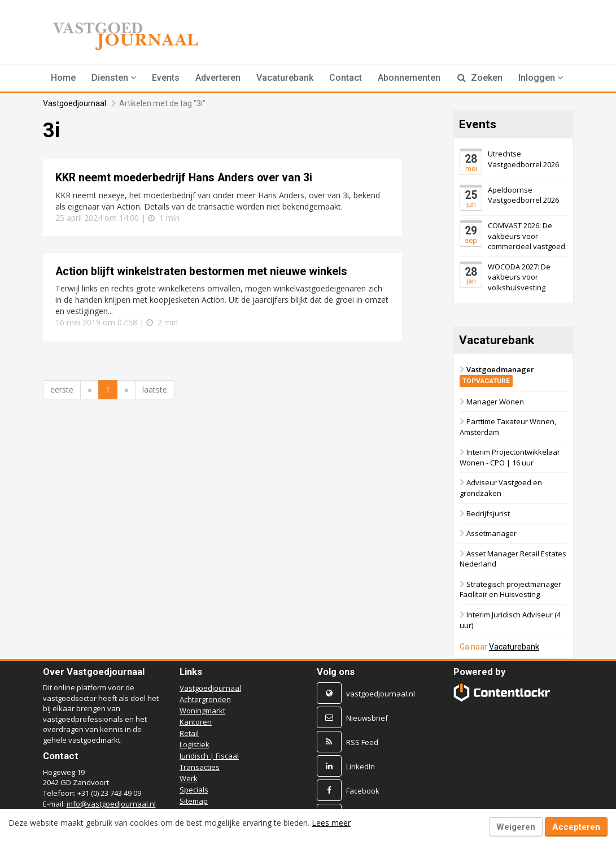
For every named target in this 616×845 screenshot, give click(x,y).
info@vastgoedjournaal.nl (111, 804)
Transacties (200, 767)
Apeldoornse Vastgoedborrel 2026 (523, 195)
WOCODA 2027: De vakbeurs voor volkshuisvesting (519, 277)
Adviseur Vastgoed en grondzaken (501, 488)
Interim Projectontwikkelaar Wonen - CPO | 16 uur (510, 458)
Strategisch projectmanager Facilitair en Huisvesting (510, 589)
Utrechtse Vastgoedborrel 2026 (523, 159)
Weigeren (516, 827)
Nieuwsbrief (367, 718)
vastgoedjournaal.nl (381, 694)
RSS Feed (362, 742)
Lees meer (331, 823)
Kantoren (196, 722)
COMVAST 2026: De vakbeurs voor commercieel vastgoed (527, 236)
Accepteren (576, 827)
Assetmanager (492, 534)
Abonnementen (409, 78)
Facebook (363, 791)
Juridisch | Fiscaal (209, 756)
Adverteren (218, 78)
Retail (189, 733)
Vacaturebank (285, 78)
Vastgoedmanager (497, 375)
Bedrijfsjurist (488, 513)
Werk (189, 778)
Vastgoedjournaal (75, 103)
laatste (155, 389)
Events (166, 78)
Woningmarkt (202, 711)
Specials (194, 790)
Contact (346, 78)
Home (63, 78)
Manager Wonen (495, 402)
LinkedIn (361, 766)
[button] (114, 78)
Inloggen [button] (541, 78)
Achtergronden (205, 699)
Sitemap (194, 801)
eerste (62, 389)
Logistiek (195, 744)
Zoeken (480, 78)
